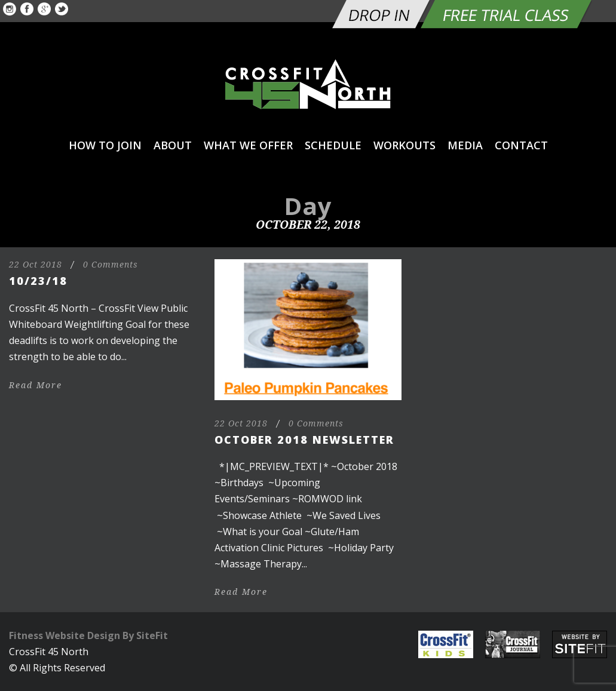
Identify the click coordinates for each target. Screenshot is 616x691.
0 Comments (111, 265)
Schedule (333, 145)
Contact (521, 145)
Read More (36, 385)
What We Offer (248, 145)
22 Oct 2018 (36, 265)
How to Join (105, 145)
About (173, 145)
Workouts (404, 145)
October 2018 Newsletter (304, 440)
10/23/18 (38, 281)
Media (465, 145)
